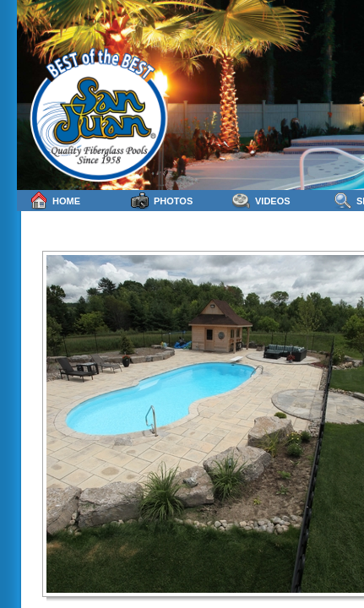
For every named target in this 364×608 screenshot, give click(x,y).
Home (55, 201)
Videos (261, 201)
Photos (162, 201)
